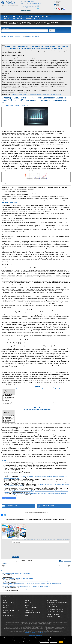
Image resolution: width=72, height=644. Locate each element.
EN (57, 5)
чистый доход (57, 94)
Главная (3, 37)
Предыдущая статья (9, 566)
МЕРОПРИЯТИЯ (11, 24)
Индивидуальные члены (40, 16)
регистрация (21, 14)
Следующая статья (63, 566)
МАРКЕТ (30, 24)
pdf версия (6, 563)
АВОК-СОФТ (54, 22)
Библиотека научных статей (16, 37)
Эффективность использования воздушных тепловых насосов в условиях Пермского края (28, 576)
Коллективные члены (12, 18)
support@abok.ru (57, 2)
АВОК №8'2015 (30, 37)
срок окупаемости (15, 94)
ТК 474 (22, 24)
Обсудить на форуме (66, 561)
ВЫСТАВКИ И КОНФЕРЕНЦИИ (33, 613)
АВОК (5, 16)
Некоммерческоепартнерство (10, 3)
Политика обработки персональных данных (36, 633)
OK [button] (61, 642)
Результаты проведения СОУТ (36, 635)
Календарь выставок (53, 614)
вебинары (14, 22)
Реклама (28, 18)
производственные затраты (33, 94)
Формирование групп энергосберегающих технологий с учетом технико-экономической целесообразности (33, 584)
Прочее (37, 37)
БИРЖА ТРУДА (29, 605)
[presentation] (19, 550)
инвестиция (23, 94)
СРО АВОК (48, 24)
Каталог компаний (52, 607)
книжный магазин (41, 22)
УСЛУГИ (39, 24)
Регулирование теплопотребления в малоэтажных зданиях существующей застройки (27, 581)
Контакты (38, 18)
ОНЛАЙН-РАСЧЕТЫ (30, 610)
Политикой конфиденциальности (49, 642)
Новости (23, 16)
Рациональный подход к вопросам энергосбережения (18, 578)
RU (55, 5)
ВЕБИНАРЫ (28, 603)
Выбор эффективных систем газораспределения (17, 573)
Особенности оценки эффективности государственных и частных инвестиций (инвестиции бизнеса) (31, 589)
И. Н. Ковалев (5, 105)
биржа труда (26, 22)
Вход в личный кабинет (9, 14)
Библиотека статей (53, 600)
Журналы (13, 16)
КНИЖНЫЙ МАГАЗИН (31, 608)
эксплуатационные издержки (47, 94)
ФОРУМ (5, 22)
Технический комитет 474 (55, 612)
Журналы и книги (9, 603)
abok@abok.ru (57, 3)
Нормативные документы (55, 609)
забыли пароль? (31, 14)
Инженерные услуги (10, 615)
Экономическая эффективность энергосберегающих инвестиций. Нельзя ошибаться (27, 586)
